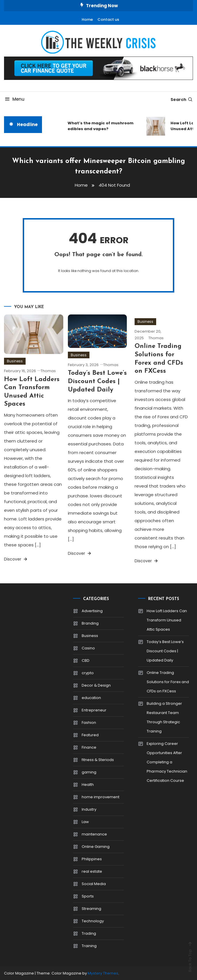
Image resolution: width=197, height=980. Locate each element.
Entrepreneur (94, 710)
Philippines (92, 859)
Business (15, 361)
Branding (90, 623)
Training (89, 946)
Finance (89, 747)
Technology (93, 921)
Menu (14, 99)
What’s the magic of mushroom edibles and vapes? (101, 126)
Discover (16, 559)
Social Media (94, 884)
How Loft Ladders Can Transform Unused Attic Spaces (167, 620)
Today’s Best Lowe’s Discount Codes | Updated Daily (97, 381)
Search (182, 100)
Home (87, 19)
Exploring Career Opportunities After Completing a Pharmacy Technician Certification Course (167, 762)
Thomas (48, 371)
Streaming (91, 909)
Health (88, 785)
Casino (88, 648)
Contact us (108, 19)
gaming (89, 772)
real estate (92, 871)
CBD (86, 660)
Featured (90, 735)
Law (85, 822)
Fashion (89, 723)
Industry (89, 809)
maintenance (94, 834)
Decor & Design (96, 685)
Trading (89, 933)
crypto (88, 673)
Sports (88, 896)
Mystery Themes (103, 973)
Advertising (92, 611)
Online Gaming (96, 847)
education (91, 698)
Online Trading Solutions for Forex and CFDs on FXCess (168, 682)
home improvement (101, 797)
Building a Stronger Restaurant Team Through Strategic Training (164, 717)
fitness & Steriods (98, 760)
